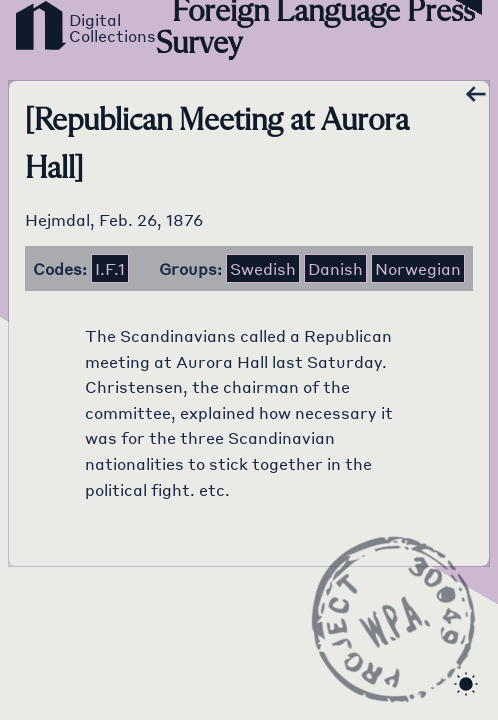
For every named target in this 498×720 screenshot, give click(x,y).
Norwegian (418, 268)
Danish (335, 268)
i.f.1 (110, 268)
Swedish (263, 268)
